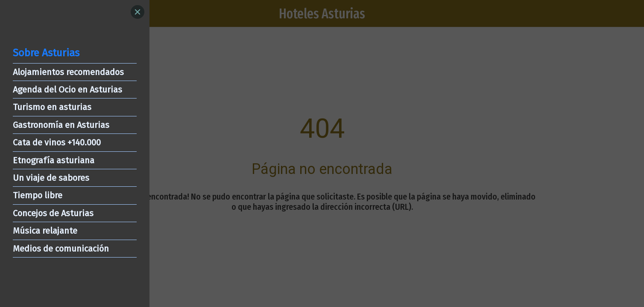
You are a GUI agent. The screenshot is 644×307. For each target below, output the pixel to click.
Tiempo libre (38, 195)
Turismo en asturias (52, 107)
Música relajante (45, 231)
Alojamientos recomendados (68, 72)
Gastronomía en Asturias (61, 125)
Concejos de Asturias (53, 213)
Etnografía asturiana (54, 160)
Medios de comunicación (61, 249)
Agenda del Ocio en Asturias (67, 90)
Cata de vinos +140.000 (57, 142)
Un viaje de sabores (51, 178)
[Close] (138, 12)
